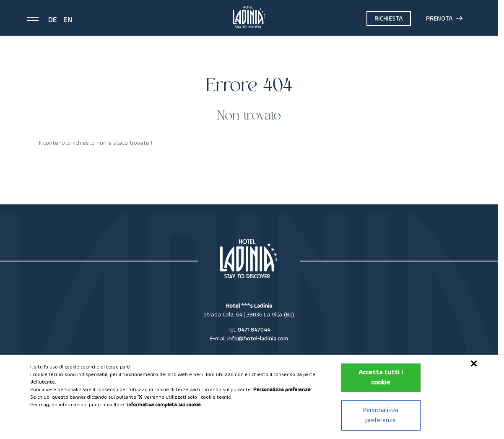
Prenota (444, 18)
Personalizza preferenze (381, 415)
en (68, 20)
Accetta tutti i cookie (381, 378)
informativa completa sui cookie (164, 405)
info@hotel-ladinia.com (258, 339)
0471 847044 (254, 330)
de (53, 20)
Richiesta (389, 19)
